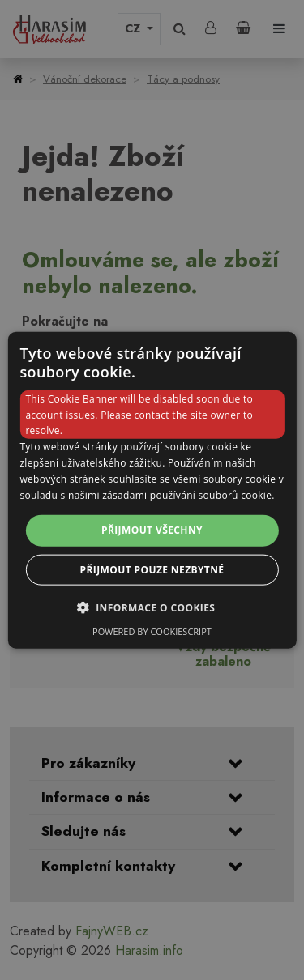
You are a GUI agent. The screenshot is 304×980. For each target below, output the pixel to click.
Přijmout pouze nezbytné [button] (152, 569)
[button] (152, 607)
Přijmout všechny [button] (152, 530)
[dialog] (152, 490)
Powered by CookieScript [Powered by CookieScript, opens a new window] (152, 631)
